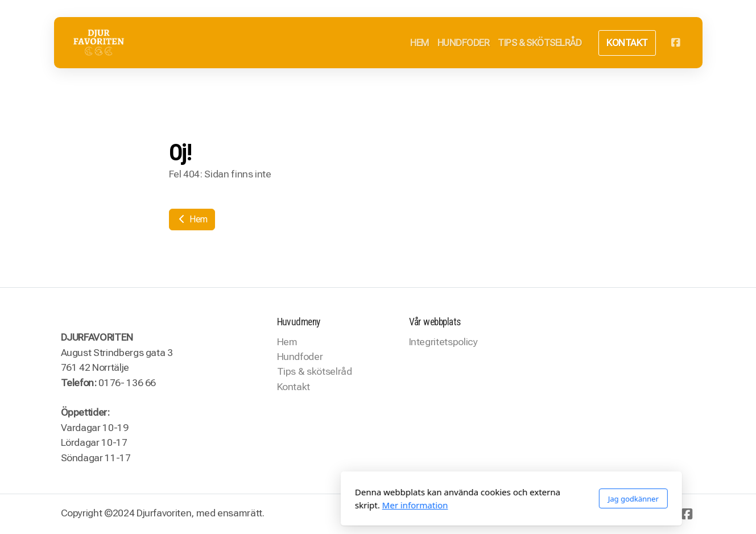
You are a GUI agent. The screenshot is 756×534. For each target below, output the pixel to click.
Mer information (282, 505)
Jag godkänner (500, 499)
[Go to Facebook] (676, 43)
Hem (192, 219)
